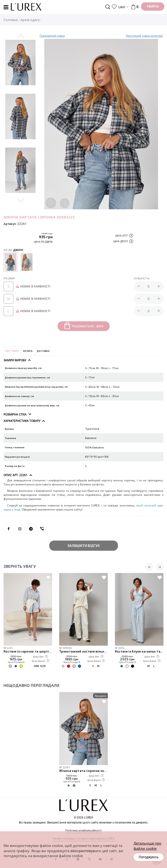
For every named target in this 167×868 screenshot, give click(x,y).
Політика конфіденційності (83, 831)
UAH (122, 7)
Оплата (28, 351)
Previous (20, 36)
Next (20, 199)
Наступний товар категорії (144, 36)
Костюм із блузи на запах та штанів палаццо (139, 651)
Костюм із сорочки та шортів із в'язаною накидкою (28, 651)
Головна (11, 20)
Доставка (43, 351)
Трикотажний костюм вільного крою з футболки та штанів (83, 651)
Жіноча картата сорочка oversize (83, 771)
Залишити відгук (84, 546)
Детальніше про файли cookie (147, 846)
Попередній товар (52, 36)
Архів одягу (30, 20)
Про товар (12, 351)
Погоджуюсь (149, 857)
